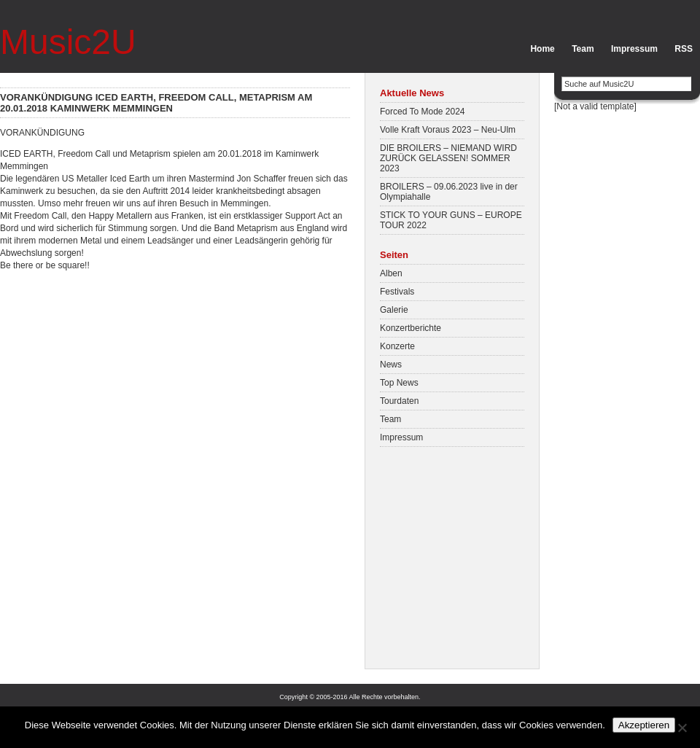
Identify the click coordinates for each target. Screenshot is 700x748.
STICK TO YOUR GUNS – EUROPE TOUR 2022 (451, 220)
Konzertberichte (411, 328)
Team (583, 49)
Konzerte (397, 346)
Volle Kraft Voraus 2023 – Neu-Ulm (448, 130)
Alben (391, 273)
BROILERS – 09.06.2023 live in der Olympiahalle (449, 192)
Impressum (634, 49)
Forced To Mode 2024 (423, 112)
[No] (682, 728)
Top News (399, 383)
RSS (684, 49)
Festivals (397, 292)
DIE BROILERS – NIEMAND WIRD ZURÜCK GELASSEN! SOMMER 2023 (448, 158)
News (391, 365)
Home (542, 49)
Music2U (68, 42)
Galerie (394, 310)
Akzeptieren (644, 725)
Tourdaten (399, 401)
